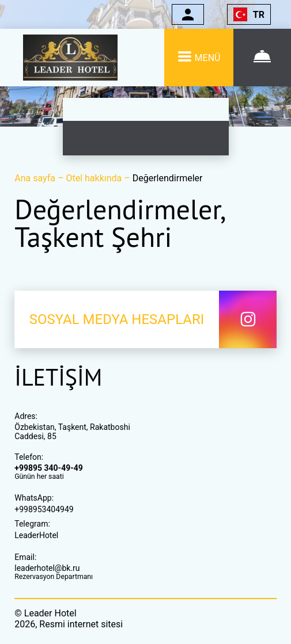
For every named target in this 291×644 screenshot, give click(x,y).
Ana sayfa (36, 178)
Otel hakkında (95, 178)
